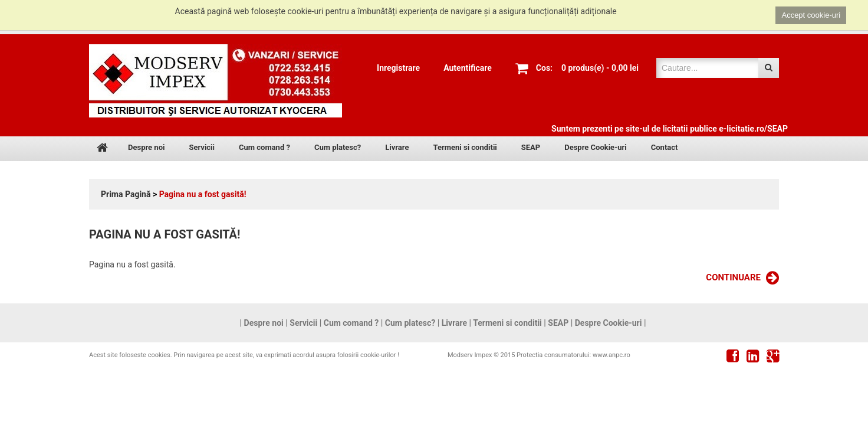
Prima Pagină (126, 194)
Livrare (397, 147)
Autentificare (468, 68)
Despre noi (146, 147)
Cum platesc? (338, 147)
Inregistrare (398, 68)
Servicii (202, 147)
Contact (665, 147)
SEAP (531, 147)
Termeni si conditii (465, 147)
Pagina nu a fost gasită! (203, 194)
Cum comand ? (264, 147)
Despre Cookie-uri (596, 147)
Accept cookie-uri (811, 15)
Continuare (742, 278)
